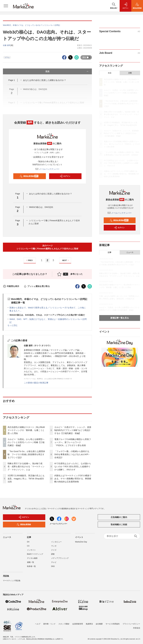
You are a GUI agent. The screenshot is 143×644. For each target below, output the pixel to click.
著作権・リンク (49, 624)
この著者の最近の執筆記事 (36, 383)
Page (12, 80)
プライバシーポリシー (131, 624)
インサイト (31, 550)
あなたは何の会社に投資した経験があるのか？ (45, 80)
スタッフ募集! (64, 624)
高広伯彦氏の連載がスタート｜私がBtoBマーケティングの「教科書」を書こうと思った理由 (26, 430)
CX (28, 546)
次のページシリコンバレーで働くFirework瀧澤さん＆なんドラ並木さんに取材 (47, 247)
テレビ (54, 562)
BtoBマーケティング (35, 554)
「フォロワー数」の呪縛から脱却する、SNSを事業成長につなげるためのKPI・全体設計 (73, 454)
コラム (7, 57)
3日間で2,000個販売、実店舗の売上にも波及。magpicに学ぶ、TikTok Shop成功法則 (26, 479)
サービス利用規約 (113, 624)
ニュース (130, 252)
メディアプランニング (60, 558)
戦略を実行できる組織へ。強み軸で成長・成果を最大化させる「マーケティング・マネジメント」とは (26, 466)
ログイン (65, 176)
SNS (53, 566)
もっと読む (13, 325)
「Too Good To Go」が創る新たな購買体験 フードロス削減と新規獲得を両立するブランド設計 (26, 454)
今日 (110, 73)
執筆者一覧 (31, 566)
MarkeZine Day (81, 542)
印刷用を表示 (11, 286)
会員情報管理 (78, 624)
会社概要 (99, 624)
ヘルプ (38, 624)
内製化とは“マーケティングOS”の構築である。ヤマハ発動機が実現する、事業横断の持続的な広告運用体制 (73, 479)
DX (28, 542)
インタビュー (56, 542)
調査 (53, 554)
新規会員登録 (29, 176)
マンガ (54, 546)
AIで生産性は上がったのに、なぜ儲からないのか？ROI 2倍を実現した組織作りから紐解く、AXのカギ (73, 466)
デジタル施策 (32, 558)
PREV (29, 260)
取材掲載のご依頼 (119, 524)
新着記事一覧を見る (120, 318)
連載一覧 (31, 562)
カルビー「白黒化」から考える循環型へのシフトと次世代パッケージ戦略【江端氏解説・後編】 (26, 442)
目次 (67, 71)
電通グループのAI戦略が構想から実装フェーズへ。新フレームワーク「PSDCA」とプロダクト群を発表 (73, 442)
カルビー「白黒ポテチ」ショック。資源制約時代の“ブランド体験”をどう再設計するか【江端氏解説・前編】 (73, 430)
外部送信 (137, 628)
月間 (130, 73)
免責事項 (89, 624)
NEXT (66, 260)
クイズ (54, 550)
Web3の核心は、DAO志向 (41, 207)
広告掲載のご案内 (119, 517)
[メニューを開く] (6, 6)
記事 (110, 252)
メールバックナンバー (47, 169)
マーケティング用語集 (12, 581)
